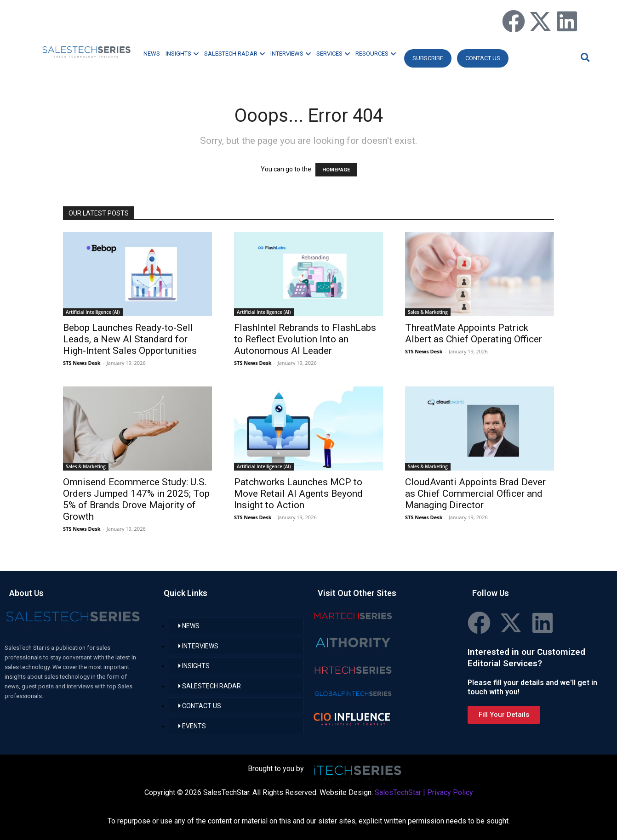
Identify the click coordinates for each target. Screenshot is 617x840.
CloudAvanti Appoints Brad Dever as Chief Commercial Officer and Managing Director (475, 494)
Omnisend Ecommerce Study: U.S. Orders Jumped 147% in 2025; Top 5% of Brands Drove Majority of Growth (136, 499)
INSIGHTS (182, 54)
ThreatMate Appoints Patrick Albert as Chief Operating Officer (474, 333)
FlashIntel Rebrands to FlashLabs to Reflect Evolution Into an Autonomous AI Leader (305, 339)
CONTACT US (483, 58)
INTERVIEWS (291, 54)
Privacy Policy (450, 792)
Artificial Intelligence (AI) (93, 312)
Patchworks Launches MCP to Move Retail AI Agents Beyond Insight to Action (298, 494)
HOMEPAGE (336, 170)
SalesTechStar (398, 792)
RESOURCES (376, 54)
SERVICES (333, 54)
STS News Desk (82, 363)
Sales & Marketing (428, 312)
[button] (584, 57)
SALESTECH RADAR (234, 54)
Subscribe (428, 58)
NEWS (152, 54)
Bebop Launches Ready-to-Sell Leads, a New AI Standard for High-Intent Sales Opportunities (130, 339)
